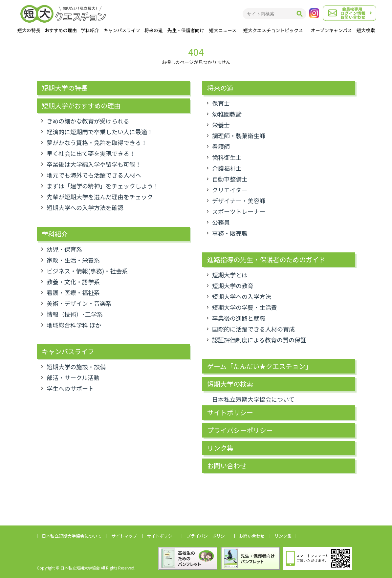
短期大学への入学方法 (242, 296)
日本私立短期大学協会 (72, 536)
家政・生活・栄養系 (73, 260)
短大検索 (366, 30)
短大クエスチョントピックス (273, 30)
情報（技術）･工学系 (75, 314)
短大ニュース (223, 30)
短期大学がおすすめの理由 (81, 106)
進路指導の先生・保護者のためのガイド (266, 260)
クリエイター (230, 190)
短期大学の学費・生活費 (245, 307)
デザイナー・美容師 (239, 201)
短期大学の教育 (233, 286)
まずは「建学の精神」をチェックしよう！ (103, 186)
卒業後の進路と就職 (239, 318)
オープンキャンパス (331, 30)
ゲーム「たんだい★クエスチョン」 (260, 366)
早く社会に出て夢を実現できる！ (91, 153)
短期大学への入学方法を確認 (85, 207)
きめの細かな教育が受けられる (88, 121)
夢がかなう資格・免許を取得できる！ (97, 142)
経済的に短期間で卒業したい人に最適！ (100, 132)
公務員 (221, 222)
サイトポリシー (230, 413)
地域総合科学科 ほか (74, 325)
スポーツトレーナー (239, 211)
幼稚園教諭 (227, 114)
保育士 (221, 103)
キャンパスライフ (122, 30)
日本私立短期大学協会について (253, 399)
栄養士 (221, 125)
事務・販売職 (230, 233)
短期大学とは (230, 275)
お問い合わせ (227, 466)
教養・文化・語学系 (73, 282)
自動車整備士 (230, 179)
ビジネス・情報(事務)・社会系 (87, 271)
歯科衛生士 (227, 157)
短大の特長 (29, 30)
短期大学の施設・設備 (76, 367)
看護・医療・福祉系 (73, 292)
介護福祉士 (227, 168)
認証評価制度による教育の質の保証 (259, 340)
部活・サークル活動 (73, 377)
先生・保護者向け (186, 30)
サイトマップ (124, 536)
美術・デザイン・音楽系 (79, 303)
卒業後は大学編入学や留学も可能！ (94, 164)
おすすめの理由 (61, 30)
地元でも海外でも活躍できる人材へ (94, 175)
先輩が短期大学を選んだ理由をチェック (100, 197)
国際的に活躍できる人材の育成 (253, 329)
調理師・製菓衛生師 (239, 136)
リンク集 (220, 448)
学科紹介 (90, 30)
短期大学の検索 (230, 384)
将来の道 (154, 30)
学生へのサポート (70, 388)
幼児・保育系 (64, 249)
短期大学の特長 (65, 88)
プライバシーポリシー (240, 430)
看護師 (221, 146)
